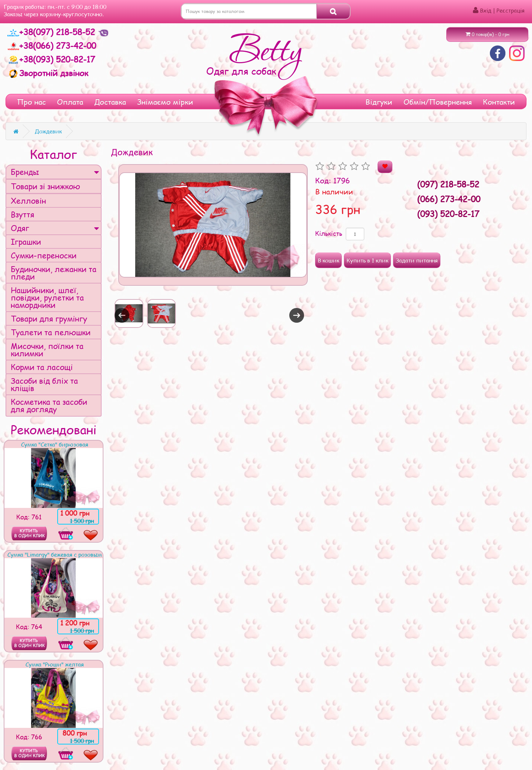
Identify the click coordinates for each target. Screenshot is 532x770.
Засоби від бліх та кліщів (44, 384)
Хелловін (28, 201)
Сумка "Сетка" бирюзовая (55, 444)
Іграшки (26, 242)
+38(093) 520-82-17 (51, 59)
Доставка (110, 102)
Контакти (499, 102)
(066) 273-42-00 (449, 199)
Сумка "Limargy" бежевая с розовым (55, 554)
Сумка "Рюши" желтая (55, 664)
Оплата (70, 102)
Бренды (55, 172)
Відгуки (379, 102)
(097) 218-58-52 (448, 184)
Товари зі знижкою (45, 186)
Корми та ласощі (42, 367)
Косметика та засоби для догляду (49, 405)
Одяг (55, 228)
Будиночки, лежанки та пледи (54, 273)
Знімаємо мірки (165, 102)
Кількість (329, 233)
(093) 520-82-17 (448, 214)
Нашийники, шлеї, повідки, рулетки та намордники (47, 297)
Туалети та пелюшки (51, 332)
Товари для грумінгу (49, 318)
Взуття (23, 214)
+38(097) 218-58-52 (52, 32)
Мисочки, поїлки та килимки (47, 350)
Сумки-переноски (44, 255)
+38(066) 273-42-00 (52, 45)
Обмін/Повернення (438, 102)
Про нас (31, 102)
